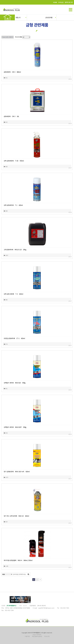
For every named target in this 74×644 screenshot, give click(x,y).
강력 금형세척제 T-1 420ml (13, 205)
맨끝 (40, 580)
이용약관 (27, 636)
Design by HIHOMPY (37, 635)
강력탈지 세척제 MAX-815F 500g (15, 427)
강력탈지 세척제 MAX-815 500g (15, 383)
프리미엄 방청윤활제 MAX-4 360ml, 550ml (18, 560)
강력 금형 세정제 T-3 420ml (13, 294)
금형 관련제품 (50, 17)
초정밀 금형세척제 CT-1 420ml (14, 338)
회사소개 (47, 636)
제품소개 (21, 17)
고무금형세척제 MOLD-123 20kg (15, 250)
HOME (55, 2)
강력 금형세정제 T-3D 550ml (14, 161)
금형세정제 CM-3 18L (11, 116)
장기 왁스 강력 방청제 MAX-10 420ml (16, 516)
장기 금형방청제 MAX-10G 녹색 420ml (17, 471)
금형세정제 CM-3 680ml (12, 72)
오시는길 (61, 2)
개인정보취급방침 (37, 636)
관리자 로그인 (69, 2)
